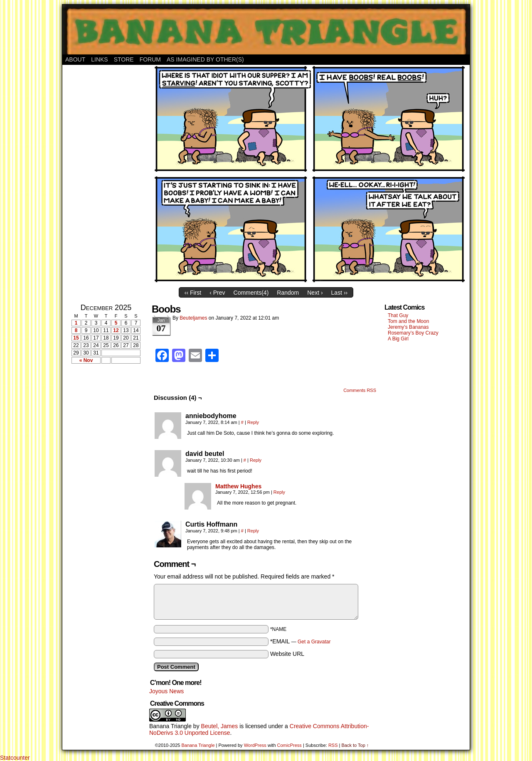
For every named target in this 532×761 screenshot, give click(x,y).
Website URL (287, 654)
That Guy (398, 315)
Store (124, 59)
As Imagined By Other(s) (205, 59)
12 (116, 330)
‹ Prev (217, 293)
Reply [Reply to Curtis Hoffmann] (253, 531)
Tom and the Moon (408, 321)
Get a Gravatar (314, 642)
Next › (315, 293)
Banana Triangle (170, 726)
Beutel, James (220, 726)
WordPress (255, 745)
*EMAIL (300, 641)
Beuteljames (193, 318)
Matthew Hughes (238, 486)
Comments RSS (360, 390)
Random (288, 293)
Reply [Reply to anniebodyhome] (253, 422)
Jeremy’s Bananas (408, 327)
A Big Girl (398, 339)
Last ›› (340, 293)
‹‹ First (193, 293)
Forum (150, 59)
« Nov (86, 360)
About (75, 59)
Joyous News (166, 691)
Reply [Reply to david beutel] (256, 460)
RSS (333, 745)
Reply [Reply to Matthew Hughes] (279, 492)
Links (99, 59)
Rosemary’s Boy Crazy (413, 333)
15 (76, 338)
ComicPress (289, 745)
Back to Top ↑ (355, 745)
